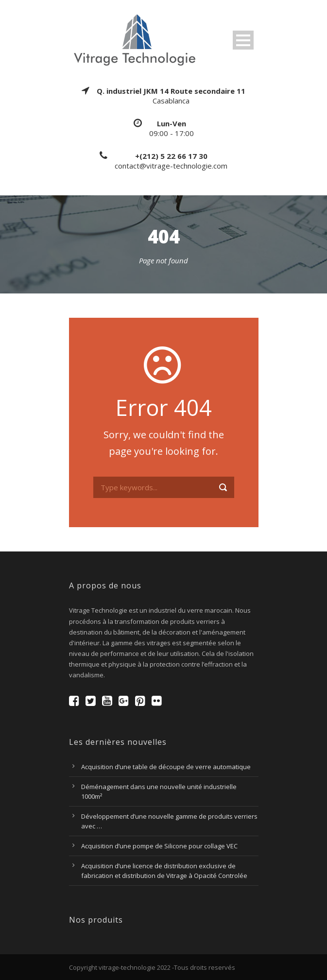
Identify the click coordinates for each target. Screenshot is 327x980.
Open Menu (243, 40)
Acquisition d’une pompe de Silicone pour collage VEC (159, 846)
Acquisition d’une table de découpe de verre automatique (166, 767)
